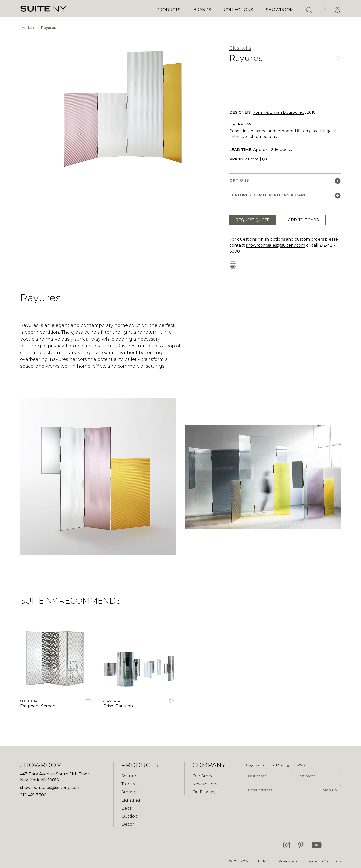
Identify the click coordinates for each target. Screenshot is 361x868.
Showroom (280, 10)
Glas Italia (240, 48)
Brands (202, 10)
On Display (204, 792)
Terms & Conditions (324, 861)
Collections (239, 10)
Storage (130, 792)
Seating (130, 776)
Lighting (131, 800)
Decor (128, 824)
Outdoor (130, 816)
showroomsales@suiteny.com (276, 245)
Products (168, 10)
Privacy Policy (290, 861)
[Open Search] (309, 10)
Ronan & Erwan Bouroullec (278, 112)
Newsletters (205, 784)
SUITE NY (260, 861)
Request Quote (253, 220)
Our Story (202, 776)
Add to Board (304, 220)
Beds (126, 808)
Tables (128, 784)
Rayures (49, 28)
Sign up (330, 790)
